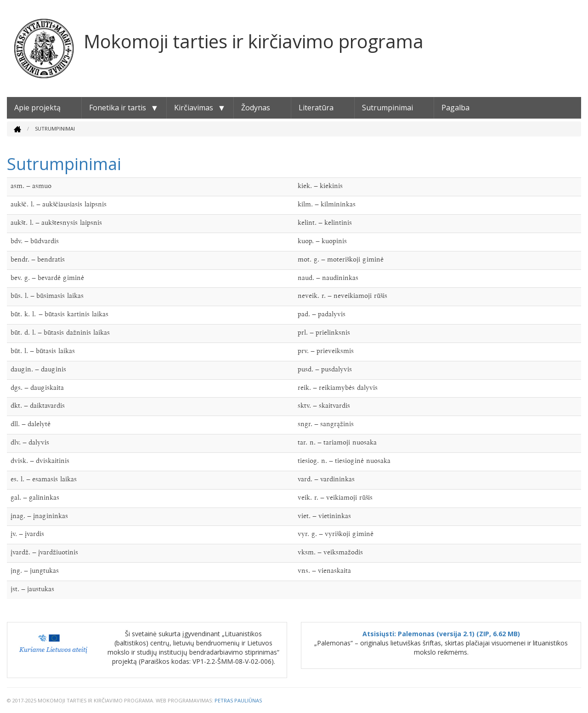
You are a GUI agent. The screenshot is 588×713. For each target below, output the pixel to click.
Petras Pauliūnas (238, 700)
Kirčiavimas (194, 108)
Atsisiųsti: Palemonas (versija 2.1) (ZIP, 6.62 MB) (441, 634)
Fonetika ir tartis (118, 108)
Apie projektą (37, 108)
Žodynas (256, 108)
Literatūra (316, 108)
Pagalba (455, 108)
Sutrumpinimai (387, 108)
